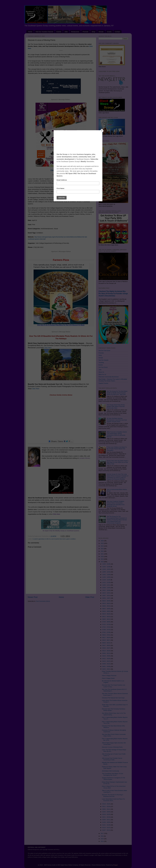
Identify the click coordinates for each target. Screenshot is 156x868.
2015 (102, 839)
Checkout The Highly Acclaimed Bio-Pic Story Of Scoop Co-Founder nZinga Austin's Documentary (113, 294)
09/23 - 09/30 (106, 601)
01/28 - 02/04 (106, 822)
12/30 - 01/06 (106, 564)
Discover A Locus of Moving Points (112, 747)
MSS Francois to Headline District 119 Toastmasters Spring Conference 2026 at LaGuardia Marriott (117, 434)
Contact (117, 32)
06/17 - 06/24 (106, 638)
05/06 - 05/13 (106, 653)
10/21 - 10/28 (106, 590)
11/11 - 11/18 (106, 582)
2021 (102, 554)
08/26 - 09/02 (106, 611)
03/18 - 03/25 (106, 804)
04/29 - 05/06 (106, 656)
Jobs (66, 32)
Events (59, 32)
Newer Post (33, 597)
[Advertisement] (61, 418)
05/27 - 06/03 (106, 645)
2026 (102, 541)
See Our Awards (103, 360)
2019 (102, 559)
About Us (101, 372)
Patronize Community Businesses (109, 377)
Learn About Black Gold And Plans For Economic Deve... (113, 800)
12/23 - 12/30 (106, 567)
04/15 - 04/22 (106, 661)
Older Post (90, 597)
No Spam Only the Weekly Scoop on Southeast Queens (61, 531)
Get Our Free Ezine (104, 351)
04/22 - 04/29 (106, 659)
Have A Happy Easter (108, 678)
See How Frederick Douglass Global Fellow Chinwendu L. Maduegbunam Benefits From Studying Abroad (116, 504)
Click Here (48, 348)
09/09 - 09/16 (106, 606)
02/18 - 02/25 (106, 814)
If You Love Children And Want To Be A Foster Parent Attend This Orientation (117, 449)
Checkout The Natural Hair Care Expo (113, 698)
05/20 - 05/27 (106, 648)
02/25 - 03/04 (106, 812)
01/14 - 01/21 (106, 828)
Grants (109, 32)
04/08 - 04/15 (106, 664)
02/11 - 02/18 (106, 817)
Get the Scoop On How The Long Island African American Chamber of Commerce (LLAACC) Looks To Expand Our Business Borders (117, 477)
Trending (101, 362)
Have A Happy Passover (109, 676)
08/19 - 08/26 (106, 614)
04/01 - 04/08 (106, 666)
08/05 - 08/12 (106, 619)
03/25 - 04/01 (106, 669)
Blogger (116, 865)
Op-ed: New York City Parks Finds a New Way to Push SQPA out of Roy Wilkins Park (117, 462)
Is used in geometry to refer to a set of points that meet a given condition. (54, 539)
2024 (102, 546)
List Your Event (103, 367)
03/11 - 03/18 (106, 806)
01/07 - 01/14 (106, 830)
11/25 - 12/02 (106, 577)
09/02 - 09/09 (106, 609)
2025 (102, 543)
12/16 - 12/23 (106, 569)
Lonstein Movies (85, 458)
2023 (102, 549)
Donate (101, 32)
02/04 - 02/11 (106, 820)
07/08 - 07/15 (106, 630)
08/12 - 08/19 (106, 617)
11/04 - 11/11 (106, 585)
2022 (102, 551)
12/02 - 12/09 (106, 575)
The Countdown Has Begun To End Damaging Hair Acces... (112, 774)
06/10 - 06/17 (106, 640)
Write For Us (102, 374)
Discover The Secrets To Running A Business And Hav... (113, 796)
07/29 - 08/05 (106, 622)
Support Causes (103, 383)
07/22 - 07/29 (106, 624)
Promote (86, 32)
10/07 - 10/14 (106, 596)
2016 (102, 836)
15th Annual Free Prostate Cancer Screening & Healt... (112, 759)
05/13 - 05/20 (106, 651)
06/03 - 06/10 (106, 643)
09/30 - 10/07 (106, 598)
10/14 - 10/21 (106, 593)
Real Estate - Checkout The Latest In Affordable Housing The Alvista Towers (113, 380)
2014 (102, 841)
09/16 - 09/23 (106, 603)
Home (30, 32)
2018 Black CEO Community (111, 771)
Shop (93, 32)
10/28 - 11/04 (106, 588)
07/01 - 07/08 (106, 632)
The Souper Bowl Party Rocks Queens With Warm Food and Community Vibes (116, 406)
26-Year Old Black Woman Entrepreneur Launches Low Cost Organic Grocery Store (117, 420)
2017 (102, 833)
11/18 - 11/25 (106, 580)
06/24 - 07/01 (106, 635)
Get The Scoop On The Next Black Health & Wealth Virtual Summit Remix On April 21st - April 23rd (117, 393)
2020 (102, 556)
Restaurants (75, 32)
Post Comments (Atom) (43, 601)
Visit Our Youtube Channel (44, 32)
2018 (102, 562)
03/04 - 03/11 (106, 809)
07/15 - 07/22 (106, 627)
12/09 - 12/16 (106, 572)
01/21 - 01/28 (106, 825)
